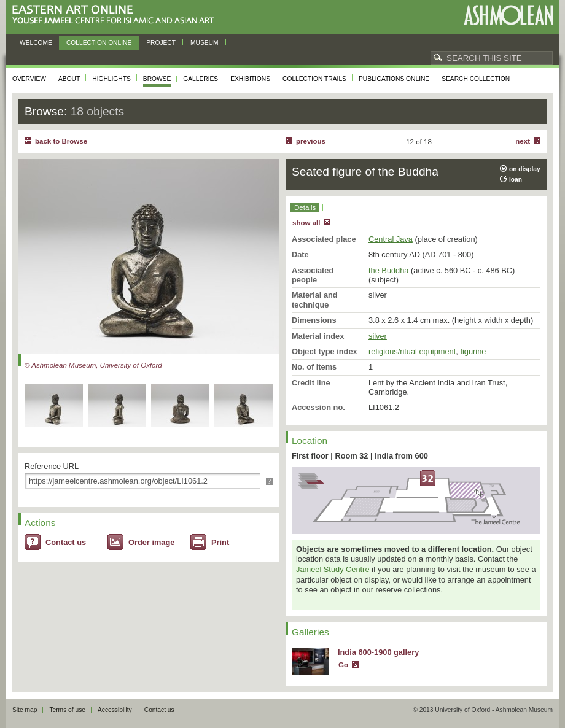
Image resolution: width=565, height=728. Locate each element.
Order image (151, 542)
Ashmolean (508, 15)
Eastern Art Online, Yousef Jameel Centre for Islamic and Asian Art (116, 15)
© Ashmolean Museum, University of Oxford (93, 365)
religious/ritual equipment (412, 351)
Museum (205, 43)
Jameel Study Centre (333, 569)
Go (343, 665)
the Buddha (388, 270)
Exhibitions (250, 79)
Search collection (476, 79)
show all (306, 223)
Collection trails (314, 79)
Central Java (391, 239)
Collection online (99, 43)
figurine (473, 351)
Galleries (201, 79)
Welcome (36, 43)
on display (525, 169)
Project (161, 43)
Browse (157, 79)
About (69, 79)
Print (220, 542)
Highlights (111, 79)
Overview (29, 79)
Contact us (66, 542)
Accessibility (115, 710)
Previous (311, 141)
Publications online (394, 79)
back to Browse (61, 141)
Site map (25, 710)
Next (523, 141)
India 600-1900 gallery (378, 652)
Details (305, 207)
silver (378, 336)
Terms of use (67, 710)
